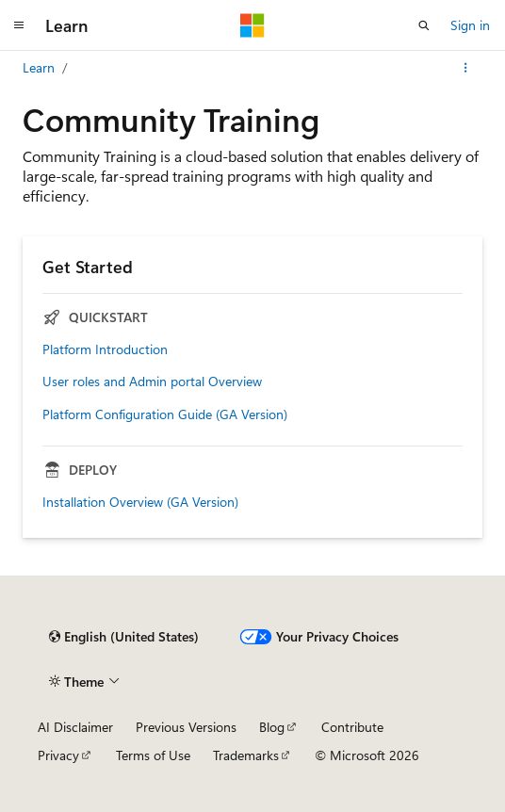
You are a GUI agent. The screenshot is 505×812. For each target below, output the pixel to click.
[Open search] (424, 25)
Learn (39, 67)
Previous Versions (186, 727)
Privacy (58, 755)
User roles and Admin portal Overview (152, 382)
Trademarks (246, 755)
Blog (272, 727)
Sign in (470, 25)
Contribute (352, 727)
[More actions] (466, 68)
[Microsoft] (252, 25)
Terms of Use (153, 755)
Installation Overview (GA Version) (140, 502)
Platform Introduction (105, 349)
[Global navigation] (19, 25)
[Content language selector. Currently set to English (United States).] (124, 637)
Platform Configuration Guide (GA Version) (165, 414)
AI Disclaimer (75, 727)
